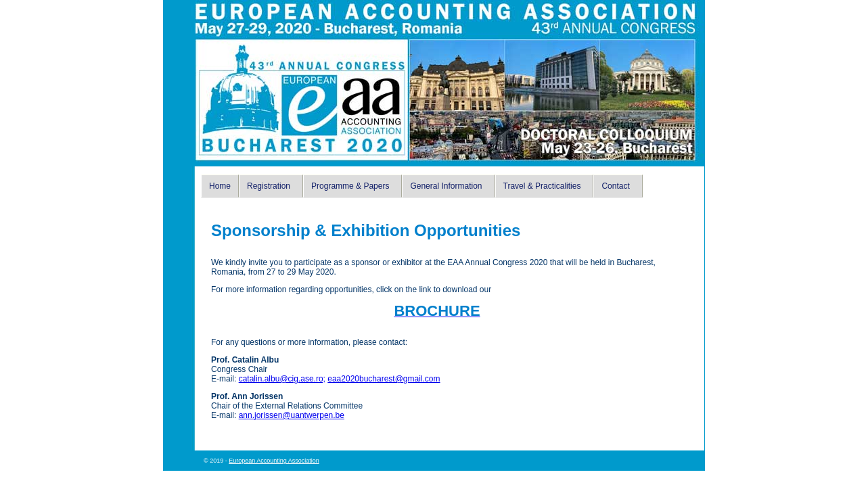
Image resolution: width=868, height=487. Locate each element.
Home (220, 186)
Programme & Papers (350, 186)
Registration (269, 186)
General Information (446, 186)
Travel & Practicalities (542, 186)
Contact (615, 186)
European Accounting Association (274, 461)
